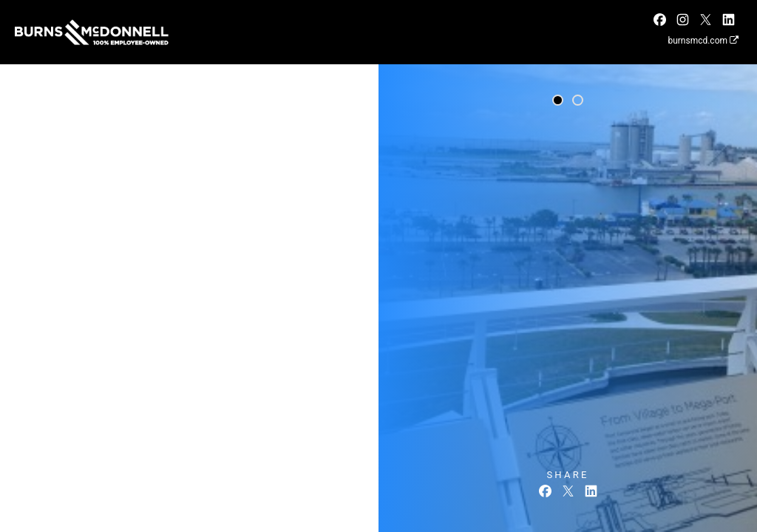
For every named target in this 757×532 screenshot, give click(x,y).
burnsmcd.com (703, 41)
